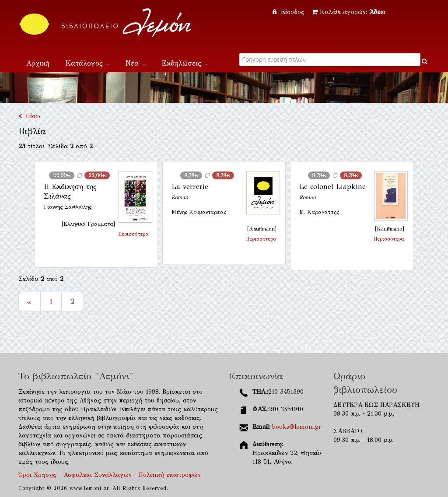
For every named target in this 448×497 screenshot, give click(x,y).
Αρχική (38, 63)
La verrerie (190, 187)
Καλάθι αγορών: (349, 12)
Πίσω (29, 116)
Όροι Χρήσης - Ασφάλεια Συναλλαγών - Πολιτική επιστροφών (110, 475)
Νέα (136, 63)
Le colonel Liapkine (332, 187)
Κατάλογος (87, 63)
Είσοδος (290, 12)
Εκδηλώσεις (185, 63)
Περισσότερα (133, 234)
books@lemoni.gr (297, 427)
